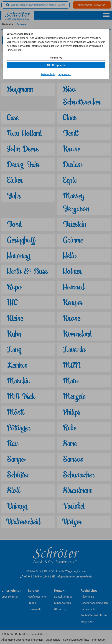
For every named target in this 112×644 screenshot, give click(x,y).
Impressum (65, 74)
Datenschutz (48, 74)
